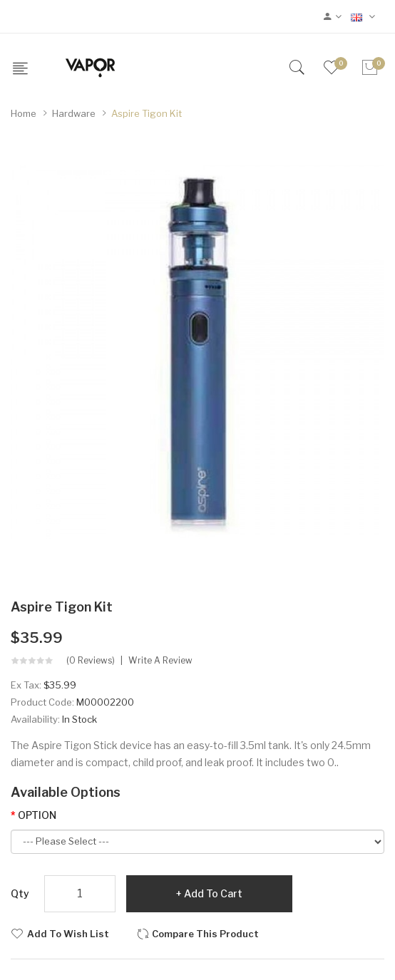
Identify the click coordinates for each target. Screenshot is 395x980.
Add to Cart (213, 893)
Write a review (160, 661)
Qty (20, 893)
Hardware (74, 113)
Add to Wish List (68, 934)
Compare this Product (205, 934)
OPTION (37, 815)
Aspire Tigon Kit (147, 113)
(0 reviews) (91, 661)
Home (24, 113)
